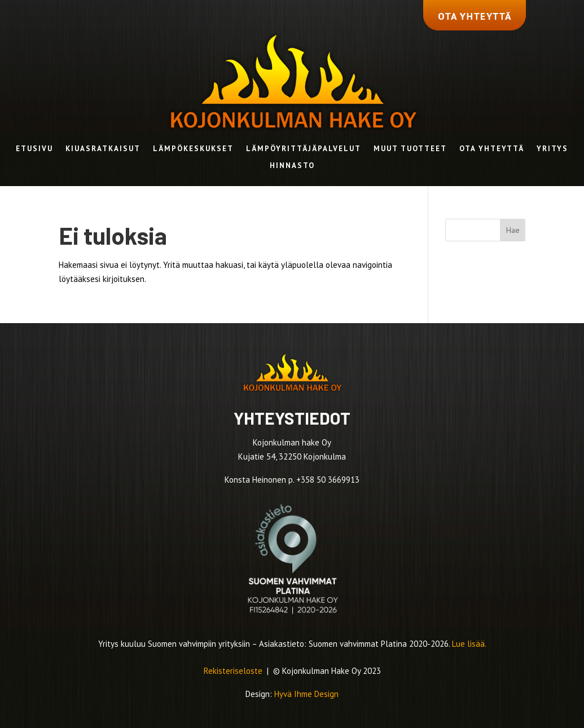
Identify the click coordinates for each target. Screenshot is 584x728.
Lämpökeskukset (193, 149)
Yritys (552, 149)
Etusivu (34, 149)
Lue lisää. (469, 644)
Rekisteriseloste (234, 671)
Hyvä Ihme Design (306, 694)
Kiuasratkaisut (103, 149)
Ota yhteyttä (492, 149)
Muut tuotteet (410, 149)
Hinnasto (292, 166)
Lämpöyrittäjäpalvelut (304, 149)
